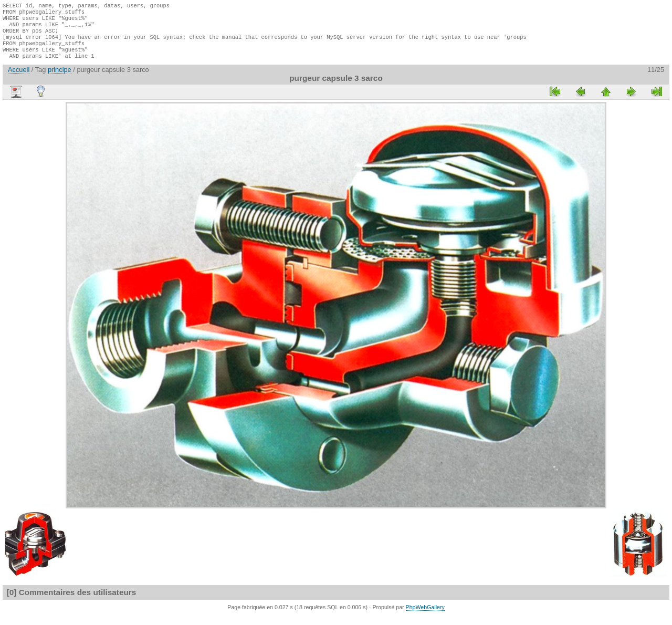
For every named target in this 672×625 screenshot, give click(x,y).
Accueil (19, 79)
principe (60, 79)
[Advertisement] (34, 269)
